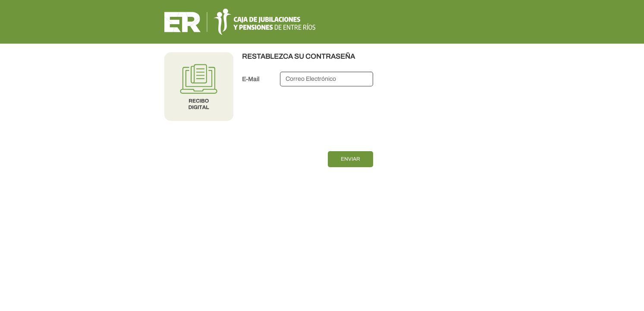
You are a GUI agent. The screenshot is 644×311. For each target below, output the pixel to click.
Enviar (350, 159)
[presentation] (308, 117)
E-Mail (251, 79)
